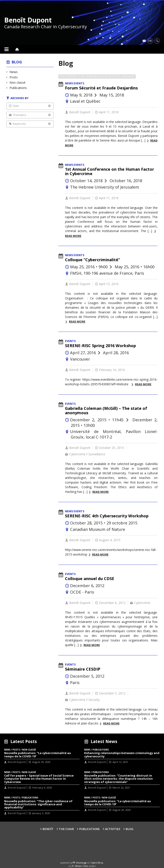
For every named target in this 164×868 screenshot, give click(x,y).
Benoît (48, 829)
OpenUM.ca (97, 863)
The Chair (66, 829)
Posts (14, 77)
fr (150, 41)
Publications (18, 88)
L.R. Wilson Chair (79, 866)
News (14, 72)
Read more (77, 322)
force (81, 863)
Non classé (18, 82)
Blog (17, 62)
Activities (113, 829)
